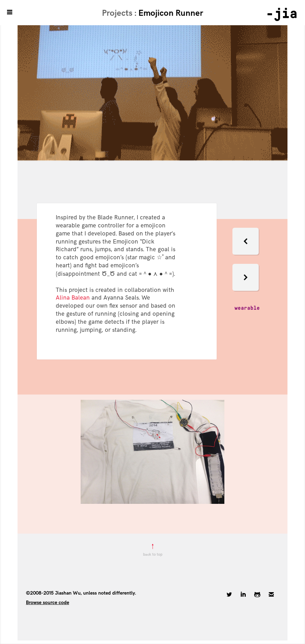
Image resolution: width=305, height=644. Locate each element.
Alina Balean (73, 298)
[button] (246, 256)
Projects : (120, 13)
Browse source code (48, 602)
